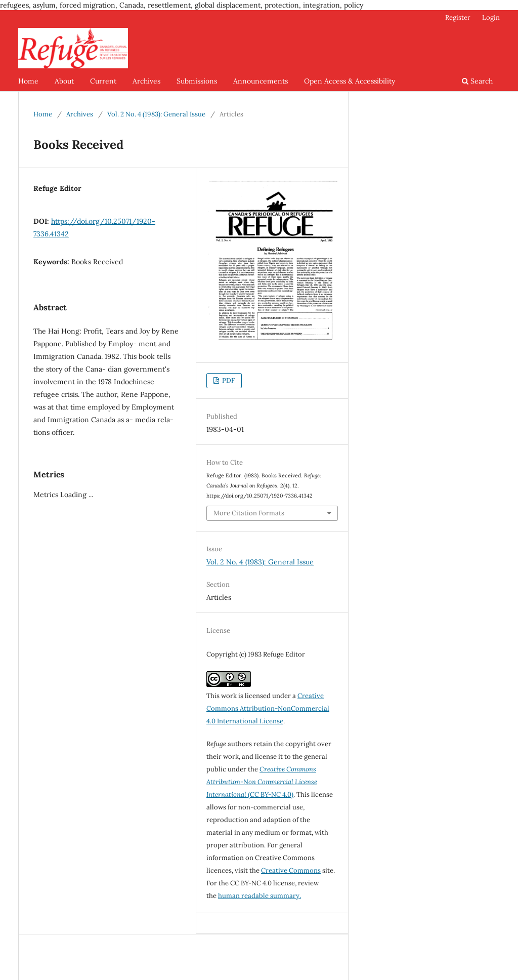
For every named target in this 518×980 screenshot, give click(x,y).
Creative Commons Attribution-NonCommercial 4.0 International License (268, 708)
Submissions (197, 81)
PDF (228, 380)
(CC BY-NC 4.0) (262, 782)
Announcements (261, 81)
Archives (146, 81)
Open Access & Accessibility (350, 81)
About (64, 81)
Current (103, 81)
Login (491, 17)
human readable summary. (260, 896)
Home (28, 81)
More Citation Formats (249, 513)
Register (458, 17)
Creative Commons (291, 870)
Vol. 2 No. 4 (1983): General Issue (156, 114)
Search (477, 81)
